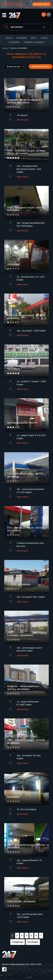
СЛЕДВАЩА (18, 942)
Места (34, 38)
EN (49, 15)
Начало (9, 38)
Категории (22, 38)
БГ (44, 15)
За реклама (14, 42)
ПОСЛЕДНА (33, 942)
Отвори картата (41, 67)
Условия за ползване (34, 42)
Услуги (44, 38)
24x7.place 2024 (33, 964)
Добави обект (41, 4)
